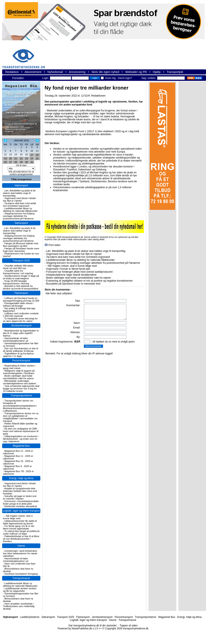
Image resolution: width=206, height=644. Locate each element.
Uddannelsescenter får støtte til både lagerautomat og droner (20, 522)
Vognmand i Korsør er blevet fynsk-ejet (68, 269)
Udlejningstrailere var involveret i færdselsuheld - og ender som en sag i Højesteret (21, 439)
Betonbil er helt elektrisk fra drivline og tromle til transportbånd (21, 287)
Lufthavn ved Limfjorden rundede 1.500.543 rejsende (21, 315)
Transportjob (175, 72)
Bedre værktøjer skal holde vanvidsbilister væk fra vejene (18, 377)
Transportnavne (21, 578)
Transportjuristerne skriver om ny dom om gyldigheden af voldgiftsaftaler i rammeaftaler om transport (21, 417)
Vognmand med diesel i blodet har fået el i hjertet (19, 199)
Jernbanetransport (21, 326)
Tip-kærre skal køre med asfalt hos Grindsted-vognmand (19, 205)
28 (16, 162)
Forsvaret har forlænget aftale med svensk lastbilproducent (79, 272)
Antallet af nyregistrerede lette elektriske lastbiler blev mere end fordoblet (20, 491)
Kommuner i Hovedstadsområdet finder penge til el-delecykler (21, 502)
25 (37, 159)
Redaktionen (98, 96)
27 (10, 162)
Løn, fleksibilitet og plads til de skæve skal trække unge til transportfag (19, 193)
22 (21, 159)
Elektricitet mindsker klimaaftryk (21, 506)
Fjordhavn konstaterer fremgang (21, 574)
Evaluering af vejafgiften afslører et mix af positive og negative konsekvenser (89, 281)
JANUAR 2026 (21, 140)
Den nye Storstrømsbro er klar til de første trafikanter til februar (20, 350)
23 (27, 159)
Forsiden (18, 78)
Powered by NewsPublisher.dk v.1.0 (78, 629)
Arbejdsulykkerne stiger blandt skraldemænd (71, 275)
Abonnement (33, 72)
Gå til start (21, 165)
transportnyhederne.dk (25, 56)
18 (37, 155)
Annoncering (77, 72)
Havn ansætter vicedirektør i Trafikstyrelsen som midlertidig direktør (19, 606)
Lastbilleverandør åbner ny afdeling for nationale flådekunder (20, 210)
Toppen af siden (129, 626)
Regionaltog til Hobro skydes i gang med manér (19, 367)
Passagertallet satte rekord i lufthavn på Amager (18, 304)
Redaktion (12, 72)
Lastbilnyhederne (30, 617)
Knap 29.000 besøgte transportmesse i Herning (16, 282)
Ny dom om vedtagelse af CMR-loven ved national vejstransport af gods (21, 431)
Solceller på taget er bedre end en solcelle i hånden (20, 497)
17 (32, 155)
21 (16, 159)
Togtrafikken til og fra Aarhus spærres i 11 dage (18, 355)
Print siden (54, 245)
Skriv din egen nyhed (105, 72)
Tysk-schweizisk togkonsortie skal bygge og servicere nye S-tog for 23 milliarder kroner (21, 389)
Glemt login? (125, 78)
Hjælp (157, 72)
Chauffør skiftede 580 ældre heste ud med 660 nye (18, 267)
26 (5, 162)
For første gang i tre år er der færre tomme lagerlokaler (19, 527)
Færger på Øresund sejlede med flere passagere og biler (21, 245)
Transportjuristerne (21, 396)
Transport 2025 (21, 261)
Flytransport (21, 293)
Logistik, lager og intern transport (21, 511)
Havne (21, 546)
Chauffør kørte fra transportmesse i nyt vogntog (18, 272)
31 (32, 162)
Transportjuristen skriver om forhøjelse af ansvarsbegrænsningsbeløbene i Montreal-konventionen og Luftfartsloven (20, 406)
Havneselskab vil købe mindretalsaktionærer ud (16, 340)
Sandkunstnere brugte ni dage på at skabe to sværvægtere (21, 277)
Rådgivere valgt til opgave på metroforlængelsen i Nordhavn (19, 372)
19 (5, 159)
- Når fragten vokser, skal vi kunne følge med (18, 517)
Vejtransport (21, 185)
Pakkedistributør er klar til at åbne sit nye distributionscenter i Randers (21, 539)
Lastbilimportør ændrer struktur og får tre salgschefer (20, 590)
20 (10, 159)
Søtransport (21, 223)
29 (21, 162)
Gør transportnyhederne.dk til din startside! (92, 626)
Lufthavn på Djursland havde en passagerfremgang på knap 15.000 (21, 299)
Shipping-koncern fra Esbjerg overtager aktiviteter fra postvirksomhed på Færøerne (19, 216)
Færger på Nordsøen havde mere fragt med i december (21, 250)
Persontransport (21, 361)
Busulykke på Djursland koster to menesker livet (73, 284)
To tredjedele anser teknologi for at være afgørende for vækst (20, 320)
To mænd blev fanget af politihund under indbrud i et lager (21, 532)
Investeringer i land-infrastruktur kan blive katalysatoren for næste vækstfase (20, 553)
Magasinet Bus (21, 446)
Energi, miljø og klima (21, 478)
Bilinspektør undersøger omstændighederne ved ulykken (20, 382)
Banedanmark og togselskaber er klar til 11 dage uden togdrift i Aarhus (21, 333)
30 (27, 162)
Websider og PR (136, 72)
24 (32, 159)
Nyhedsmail (55, 72)
